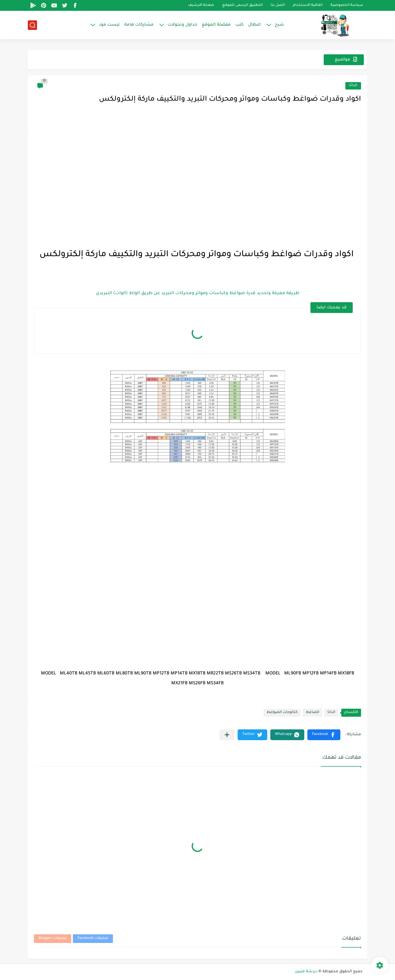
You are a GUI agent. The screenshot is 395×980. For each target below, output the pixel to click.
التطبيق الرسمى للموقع (242, 5)
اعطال (254, 25)
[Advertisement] (197, 178)
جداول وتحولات (182, 25)
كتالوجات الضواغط (282, 713)
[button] (324, 735)
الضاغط (312, 713)
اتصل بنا (278, 5)
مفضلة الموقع (216, 25)
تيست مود (109, 25)
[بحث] (32, 25)
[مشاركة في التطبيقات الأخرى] (227, 735)
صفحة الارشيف (201, 5)
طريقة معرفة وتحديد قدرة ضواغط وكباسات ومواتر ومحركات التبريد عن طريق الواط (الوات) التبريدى (197, 294)
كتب (239, 25)
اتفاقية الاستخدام (308, 5)
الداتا (353, 86)
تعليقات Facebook (93, 938)
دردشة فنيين (306, 972)
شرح (279, 25)
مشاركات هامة (139, 25)
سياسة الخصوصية (347, 5)
